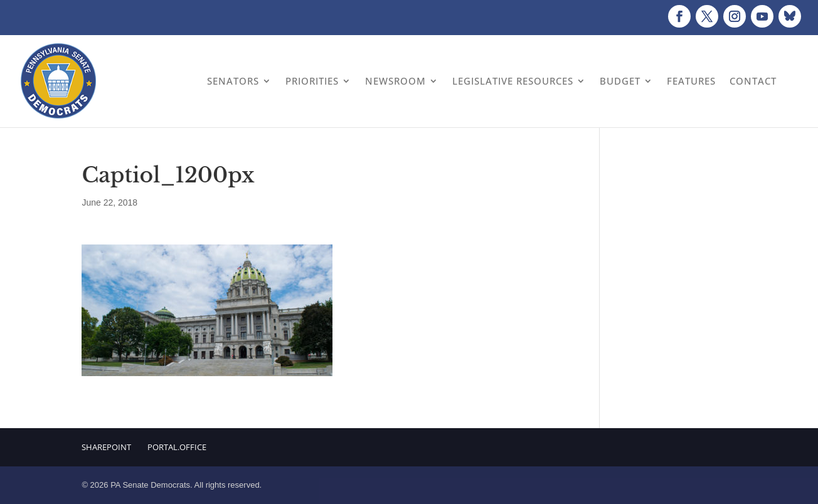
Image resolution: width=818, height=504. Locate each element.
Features (691, 81)
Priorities (312, 81)
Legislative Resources (513, 81)
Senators (233, 81)
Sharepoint (106, 447)
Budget (620, 81)
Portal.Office (177, 447)
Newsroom (396, 81)
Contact (753, 81)
